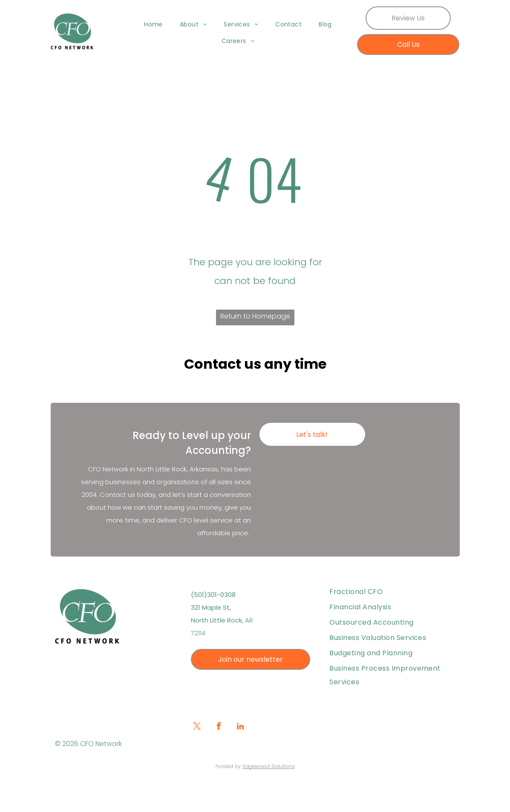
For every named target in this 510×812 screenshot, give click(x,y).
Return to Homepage (255, 316)
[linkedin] (240, 727)
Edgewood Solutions (269, 766)
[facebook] (219, 727)
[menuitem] (153, 24)
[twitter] (197, 727)
